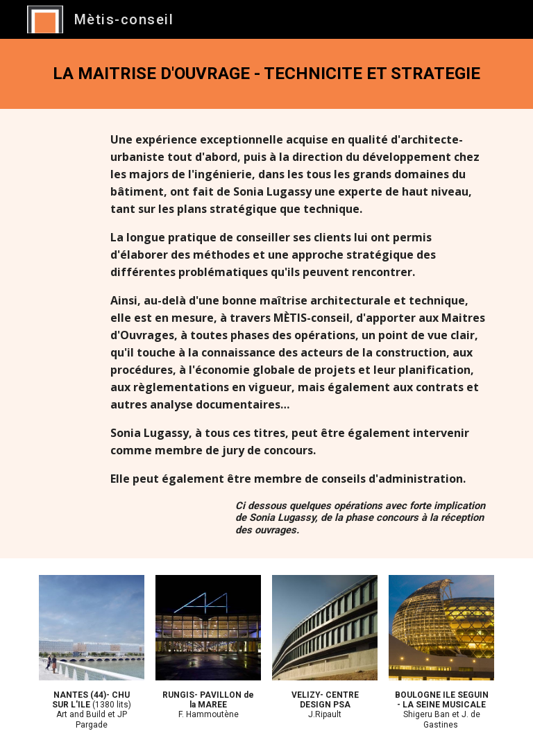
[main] (266, 74)
